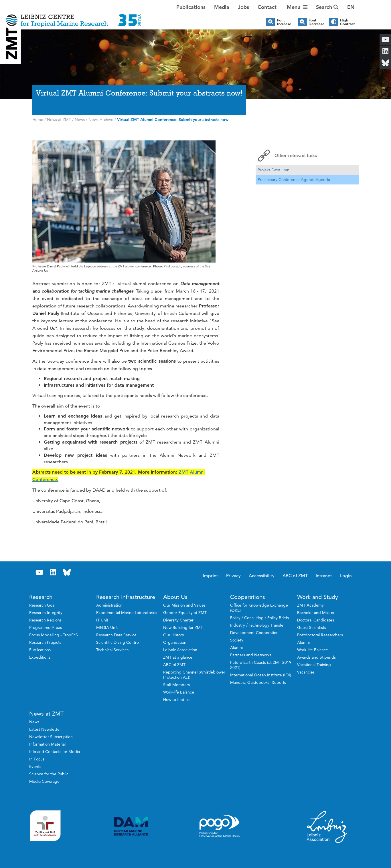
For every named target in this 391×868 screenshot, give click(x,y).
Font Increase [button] (284, 22)
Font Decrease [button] (316, 22)
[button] (351, 7)
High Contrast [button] (347, 22)
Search (327, 7)
